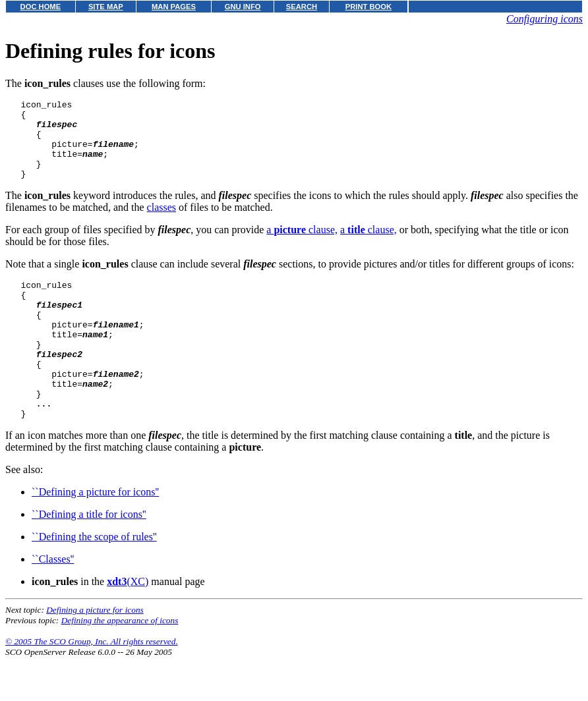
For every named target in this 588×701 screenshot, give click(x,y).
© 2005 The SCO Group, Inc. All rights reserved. (92, 685)
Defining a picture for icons (95, 653)
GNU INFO (243, 7)
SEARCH (302, 7)
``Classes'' (53, 603)
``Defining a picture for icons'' (95, 535)
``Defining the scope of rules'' (94, 580)
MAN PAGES (174, 7)
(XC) (128, 625)
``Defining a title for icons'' (89, 558)
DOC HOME (41, 7)
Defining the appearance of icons (120, 664)
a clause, (302, 245)
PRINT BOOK (368, 7)
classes (162, 223)
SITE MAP (106, 7)
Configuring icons (544, 19)
